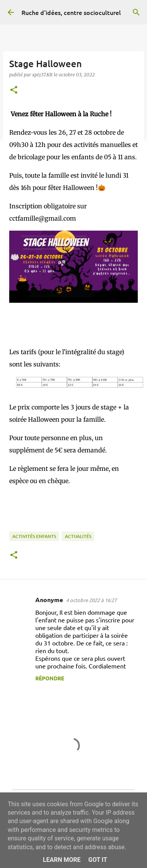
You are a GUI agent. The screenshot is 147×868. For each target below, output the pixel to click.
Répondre (50, 678)
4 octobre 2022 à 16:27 (91, 600)
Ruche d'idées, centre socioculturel (71, 12)
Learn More (62, 860)
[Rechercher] (136, 12)
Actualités (78, 536)
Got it (98, 860)
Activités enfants (34, 536)
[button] (14, 90)
